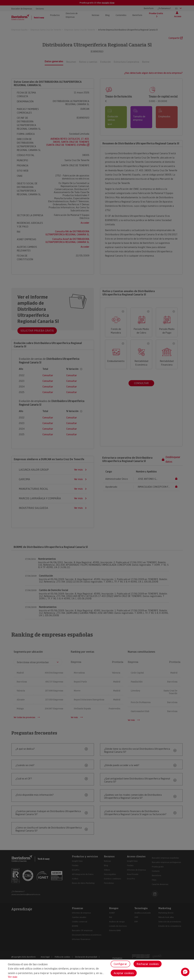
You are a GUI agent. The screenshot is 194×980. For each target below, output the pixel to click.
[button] (185, 972)
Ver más (13, 977)
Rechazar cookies (148, 964)
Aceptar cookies (124, 973)
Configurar (120, 964)
